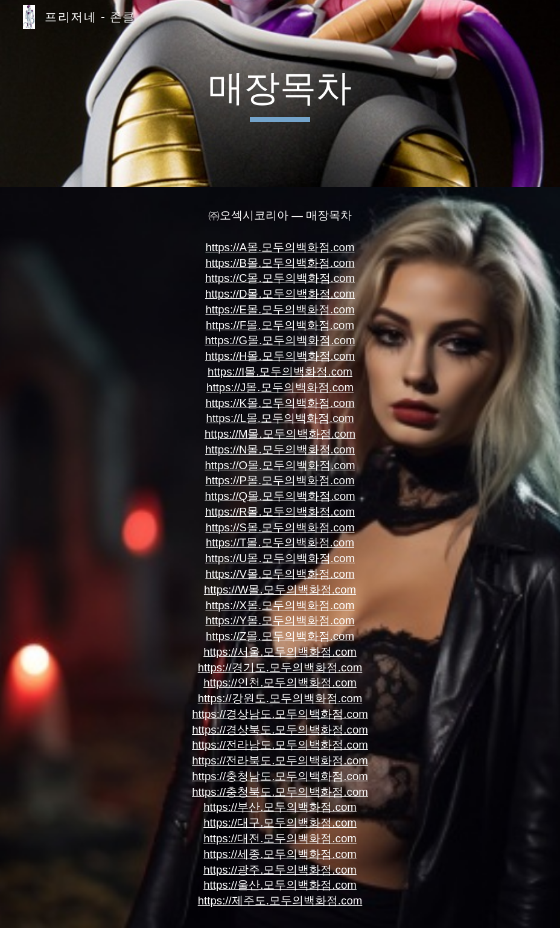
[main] (280, 94)
